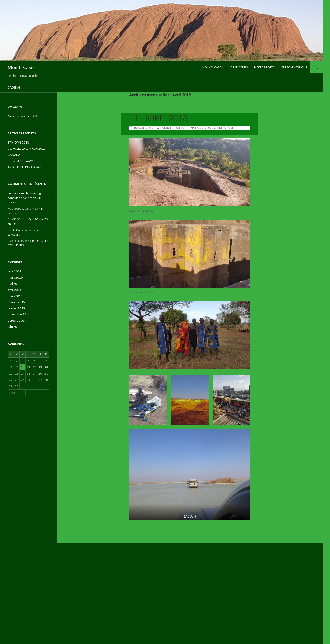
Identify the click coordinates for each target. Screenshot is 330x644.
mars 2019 (15, 277)
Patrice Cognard (174, 128)
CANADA (14, 155)
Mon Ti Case (21, 67)
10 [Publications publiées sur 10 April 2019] (23, 367)
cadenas (14, 87)
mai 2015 (14, 284)
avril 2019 (14, 271)
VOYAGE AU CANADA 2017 (27, 149)
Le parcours (238, 67)
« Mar (13, 393)
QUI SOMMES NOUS (294, 67)
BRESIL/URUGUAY (20, 161)
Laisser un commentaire (215, 128)
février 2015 (16, 302)
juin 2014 (14, 327)
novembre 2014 (19, 314)
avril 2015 (14, 290)
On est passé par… (20, 116)
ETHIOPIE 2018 (158, 118)
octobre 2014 (17, 320)
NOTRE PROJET (264, 67)
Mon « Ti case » (212, 67)
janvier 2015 (16, 308)
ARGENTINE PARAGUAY (24, 167)
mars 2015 (15, 296)
